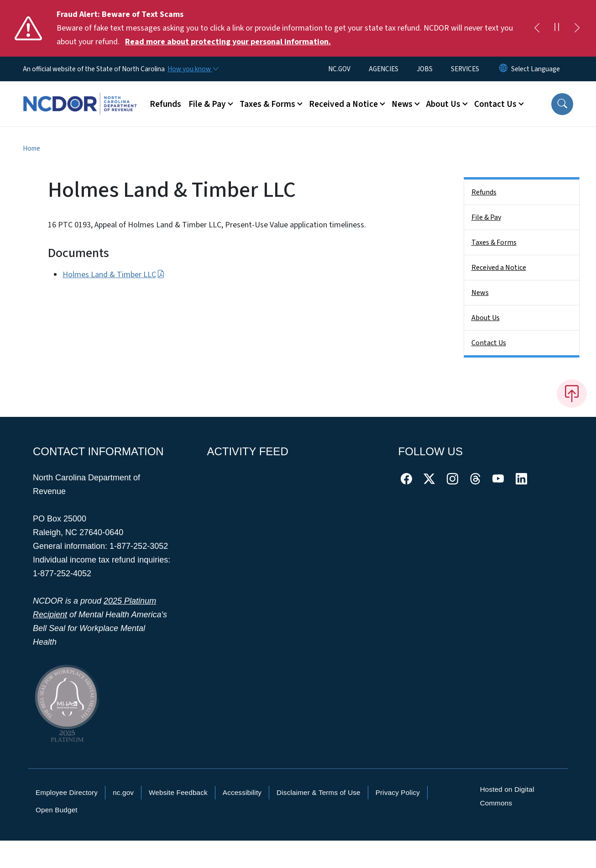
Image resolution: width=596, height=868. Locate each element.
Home (31, 148)
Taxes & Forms (494, 242)
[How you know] (193, 69)
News (480, 293)
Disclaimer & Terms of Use (319, 792)
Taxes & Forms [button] (267, 104)
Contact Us (489, 343)
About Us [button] (443, 104)
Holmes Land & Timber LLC (114, 275)
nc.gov (123, 792)
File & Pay (486, 217)
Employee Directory (67, 792)
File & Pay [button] (207, 104)
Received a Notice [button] (343, 104)
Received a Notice (499, 268)
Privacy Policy (398, 792)
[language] (536, 69)
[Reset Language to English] (503, 69)
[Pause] (557, 28)
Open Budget (57, 810)
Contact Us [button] (495, 104)
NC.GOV (339, 69)
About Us (486, 318)
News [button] (402, 104)
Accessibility (242, 792)
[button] (562, 104)
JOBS (425, 69)
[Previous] (537, 28)
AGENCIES (384, 69)
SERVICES (465, 69)
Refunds (165, 104)
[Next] (577, 28)
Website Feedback (178, 792)
